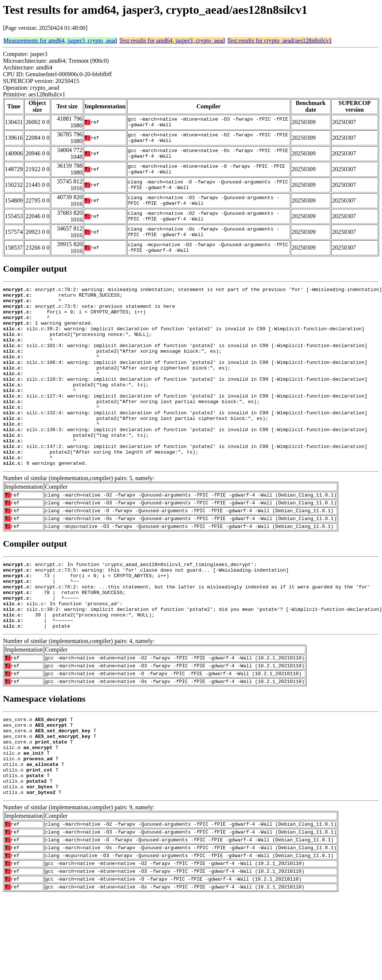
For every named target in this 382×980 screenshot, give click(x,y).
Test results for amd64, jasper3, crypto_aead (172, 41)
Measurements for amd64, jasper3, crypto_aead (60, 41)
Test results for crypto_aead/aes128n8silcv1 (280, 41)
